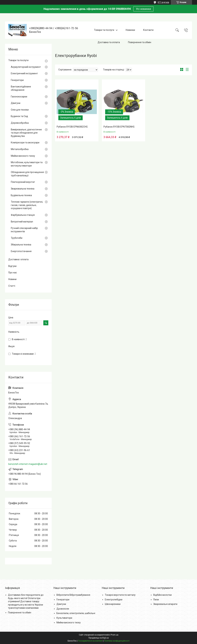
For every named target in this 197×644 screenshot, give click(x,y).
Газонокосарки (19, 97)
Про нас (13, 273)
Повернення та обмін (140, 42)
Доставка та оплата (109, 42)
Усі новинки (143, 9)
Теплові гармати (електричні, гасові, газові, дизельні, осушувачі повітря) (27, 205)
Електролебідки (114, 600)
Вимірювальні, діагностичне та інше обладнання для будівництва (26, 133)
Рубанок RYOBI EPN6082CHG (72, 127)
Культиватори (64, 618)
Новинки (130, 30)
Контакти (148, 30)
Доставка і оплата (18, 259)
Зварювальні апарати (165, 604)
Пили (156, 600)
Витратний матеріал (22, 222)
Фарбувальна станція (23, 215)
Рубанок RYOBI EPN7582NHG (119, 127)
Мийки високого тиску (23, 156)
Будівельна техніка (21, 195)
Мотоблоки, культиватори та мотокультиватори (27, 164)
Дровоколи (63, 609)
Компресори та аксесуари (25, 143)
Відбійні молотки (162, 595)
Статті (12, 286)
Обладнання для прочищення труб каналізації (27, 174)
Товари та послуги (104, 30)
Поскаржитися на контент (90, 641)
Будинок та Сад (19, 116)
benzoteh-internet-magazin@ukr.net (28, 464)
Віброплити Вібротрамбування (73, 595)
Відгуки (12, 266)
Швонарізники (113, 604)
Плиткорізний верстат (23, 182)
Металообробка (20, 149)
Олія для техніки (20, 110)
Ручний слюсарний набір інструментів (24, 230)
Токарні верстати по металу (120, 595)
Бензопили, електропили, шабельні (76, 613)
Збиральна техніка (21, 245)
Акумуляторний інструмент (26, 67)
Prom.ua (114, 635)
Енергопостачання (21, 251)
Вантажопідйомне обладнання (21, 88)
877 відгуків (163, 2)
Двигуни (16, 103)
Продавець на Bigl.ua (99, 638)
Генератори (17, 80)
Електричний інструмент (24, 73)
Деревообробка (20, 123)
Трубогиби (17, 238)
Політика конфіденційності (117, 641)
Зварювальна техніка (23, 189)
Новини (12, 279)
